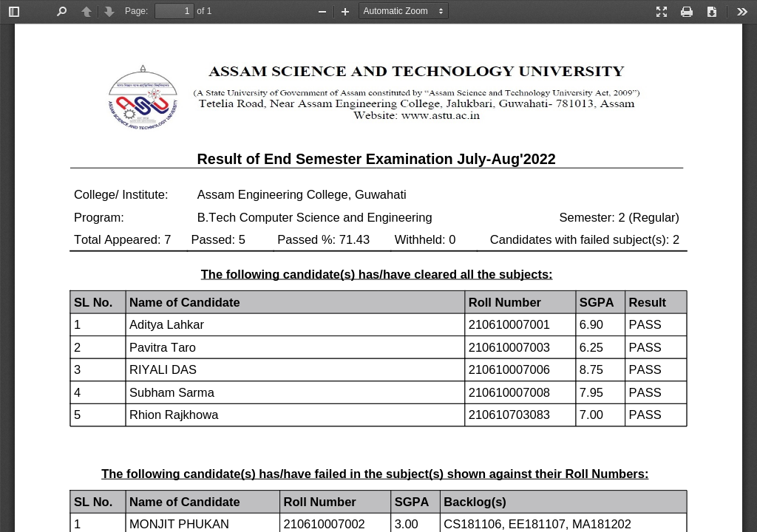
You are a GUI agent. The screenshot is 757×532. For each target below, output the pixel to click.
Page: (136, 11)
